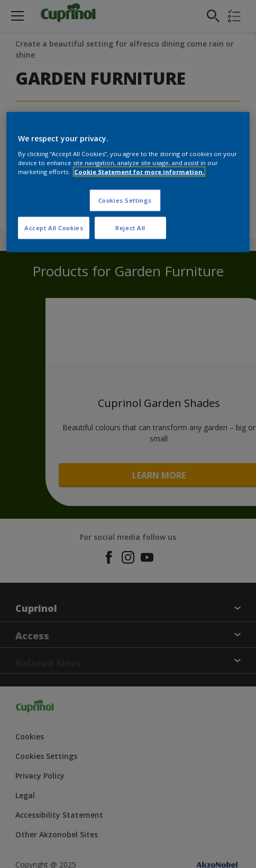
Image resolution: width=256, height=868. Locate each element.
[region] (128, 182)
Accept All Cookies (54, 227)
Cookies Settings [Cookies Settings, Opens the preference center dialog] (125, 200)
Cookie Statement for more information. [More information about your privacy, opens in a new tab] (139, 171)
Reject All (130, 227)
